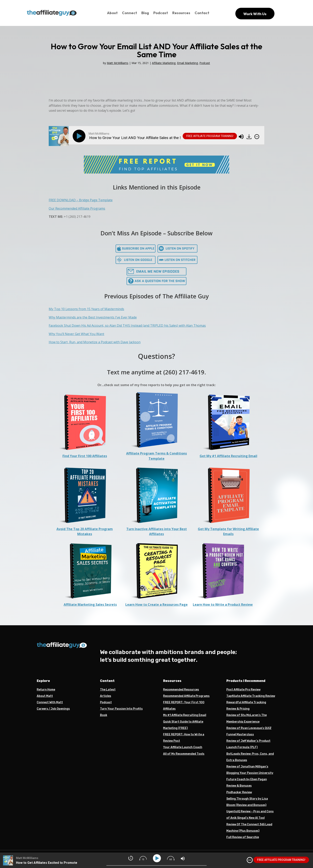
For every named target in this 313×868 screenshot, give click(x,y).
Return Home (46, 690)
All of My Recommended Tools (184, 754)
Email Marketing (187, 63)
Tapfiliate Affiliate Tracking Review (251, 696)
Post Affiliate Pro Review (243, 690)
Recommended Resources (181, 690)
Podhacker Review (239, 792)
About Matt (45, 696)
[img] (257, 137)
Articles (106, 696)
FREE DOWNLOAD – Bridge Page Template (81, 200)
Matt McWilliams (118, 63)
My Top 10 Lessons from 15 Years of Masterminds (86, 309)
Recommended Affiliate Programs (186, 696)
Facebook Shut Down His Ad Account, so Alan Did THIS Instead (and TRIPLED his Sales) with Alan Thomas (127, 325)
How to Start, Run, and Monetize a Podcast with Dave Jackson (95, 342)
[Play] (80, 136)
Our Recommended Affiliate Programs (77, 208)
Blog (145, 13)
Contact (202, 13)
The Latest (108, 690)
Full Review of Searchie (243, 837)
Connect (129, 13)
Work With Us (255, 14)
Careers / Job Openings (53, 709)
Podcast (161, 13)
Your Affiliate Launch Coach (183, 747)
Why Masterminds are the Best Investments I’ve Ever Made (93, 317)
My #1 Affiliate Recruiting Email (185, 715)
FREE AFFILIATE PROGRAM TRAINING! (210, 136)
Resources (181, 13)
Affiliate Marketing (164, 63)
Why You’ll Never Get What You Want (76, 334)
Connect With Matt (50, 702)
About (112, 13)
